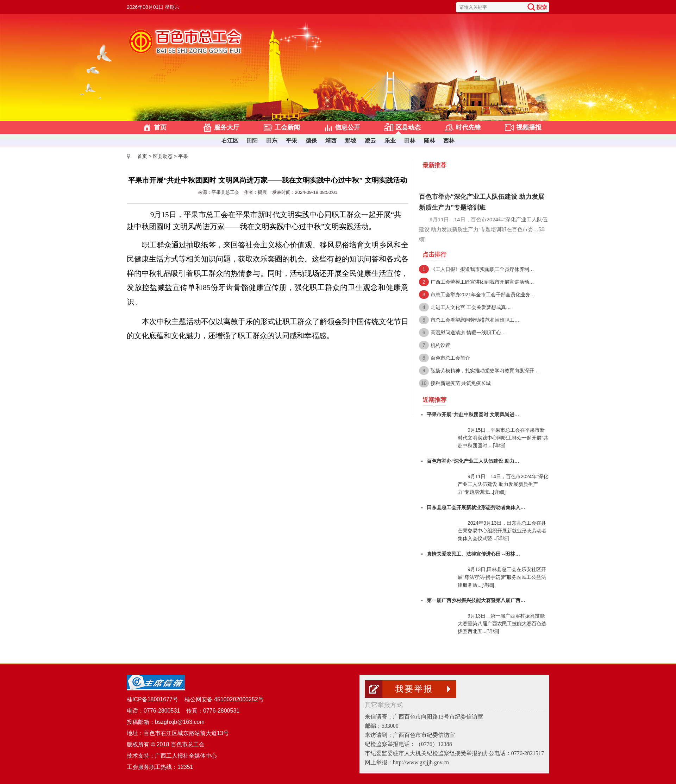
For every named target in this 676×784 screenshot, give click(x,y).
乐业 (390, 141)
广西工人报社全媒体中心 (186, 756)
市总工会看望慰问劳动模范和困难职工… (475, 320)
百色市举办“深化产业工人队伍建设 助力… (473, 461)
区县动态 (408, 127)
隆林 (430, 141)
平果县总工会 (225, 192)
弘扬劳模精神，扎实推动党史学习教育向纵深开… (485, 371)
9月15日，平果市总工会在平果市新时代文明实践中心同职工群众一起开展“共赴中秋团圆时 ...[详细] (503, 438)
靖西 (331, 141)
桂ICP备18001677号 (152, 699)
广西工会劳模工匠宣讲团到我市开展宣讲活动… (482, 282)
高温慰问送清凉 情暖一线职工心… (468, 333)
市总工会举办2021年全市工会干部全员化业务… (483, 295)
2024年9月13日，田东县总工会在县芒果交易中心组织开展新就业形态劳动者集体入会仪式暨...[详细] (502, 531)
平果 (292, 141)
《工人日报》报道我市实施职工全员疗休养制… (482, 269)
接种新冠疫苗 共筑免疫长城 (461, 383)
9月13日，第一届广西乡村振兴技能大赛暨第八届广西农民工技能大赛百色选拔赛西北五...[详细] (502, 624)
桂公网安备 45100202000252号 (223, 699)
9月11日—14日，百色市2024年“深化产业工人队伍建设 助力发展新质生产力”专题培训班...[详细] (503, 484)
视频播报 (529, 127)
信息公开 (348, 127)
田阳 (252, 141)
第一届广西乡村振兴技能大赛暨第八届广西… (476, 600)
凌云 (370, 141)
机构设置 (440, 345)
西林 (449, 141)
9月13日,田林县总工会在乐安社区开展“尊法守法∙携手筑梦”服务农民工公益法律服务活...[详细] (502, 577)
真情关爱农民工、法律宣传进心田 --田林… (473, 554)
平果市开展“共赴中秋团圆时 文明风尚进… (473, 415)
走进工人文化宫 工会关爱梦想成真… (471, 307)
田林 (410, 141)
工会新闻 (287, 127)
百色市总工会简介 (450, 358)
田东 (272, 141)
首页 (160, 127)
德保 (311, 141)
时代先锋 (468, 127)
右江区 (230, 141)
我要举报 (414, 689)
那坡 (351, 141)
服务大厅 (227, 127)
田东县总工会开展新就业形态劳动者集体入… (476, 507)
